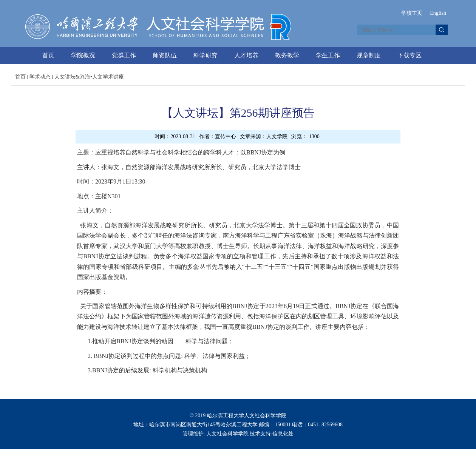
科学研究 (206, 55)
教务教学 (287, 55)
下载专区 (410, 55)
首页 (48, 55)
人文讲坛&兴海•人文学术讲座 (89, 77)
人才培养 (246, 55)
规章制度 (369, 55)
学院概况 (83, 55)
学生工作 (328, 55)
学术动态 (40, 77)
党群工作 (124, 55)
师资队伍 (165, 55)
